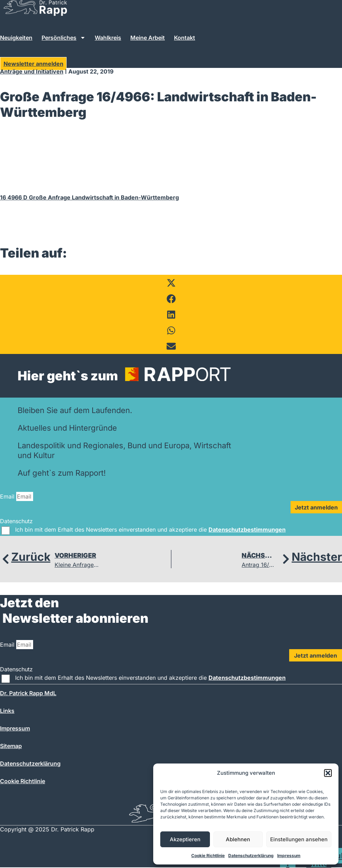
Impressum (289, 856)
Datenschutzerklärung (251, 856)
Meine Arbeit (148, 38)
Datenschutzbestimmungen (247, 530)
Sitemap (11, 746)
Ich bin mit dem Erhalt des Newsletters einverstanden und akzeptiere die (150, 530)
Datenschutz (16, 521)
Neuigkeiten (16, 38)
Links (7, 711)
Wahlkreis (108, 38)
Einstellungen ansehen (299, 839)
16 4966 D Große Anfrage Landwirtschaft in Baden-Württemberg (89, 197)
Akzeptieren (185, 839)
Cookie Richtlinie (208, 856)
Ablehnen (238, 839)
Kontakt (185, 38)
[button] (328, 773)
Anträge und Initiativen (32, 71)
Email (8, 496)
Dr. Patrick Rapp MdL (28, 693)
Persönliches (64, 38)
